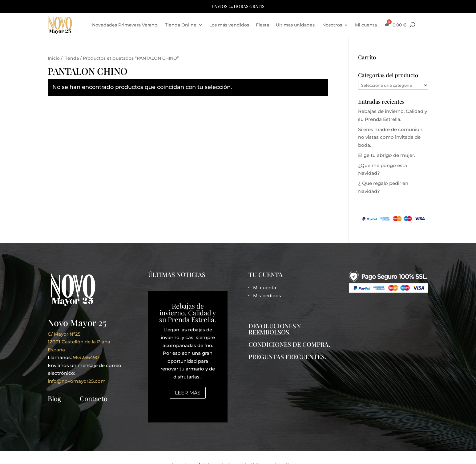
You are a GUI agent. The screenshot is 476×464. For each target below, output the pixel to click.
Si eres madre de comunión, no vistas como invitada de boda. (391, 137)
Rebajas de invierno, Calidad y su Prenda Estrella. (188, 313)
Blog (54, 398)
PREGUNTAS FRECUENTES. (287, 356)
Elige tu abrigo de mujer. (387, 155)
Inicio (54, 58)
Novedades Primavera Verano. (125, 25)
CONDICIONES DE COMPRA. (289, 344)
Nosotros (332, 25)
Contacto (94, 398)
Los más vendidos (229, 25)
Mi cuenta (366, 25)
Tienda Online (181, 25)
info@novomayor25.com (77, 381)
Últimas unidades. (296, 25)
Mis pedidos (267, 296)
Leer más (188, 393)
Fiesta (262, 25)
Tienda (71, 58)
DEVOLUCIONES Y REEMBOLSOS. (274, 329)
